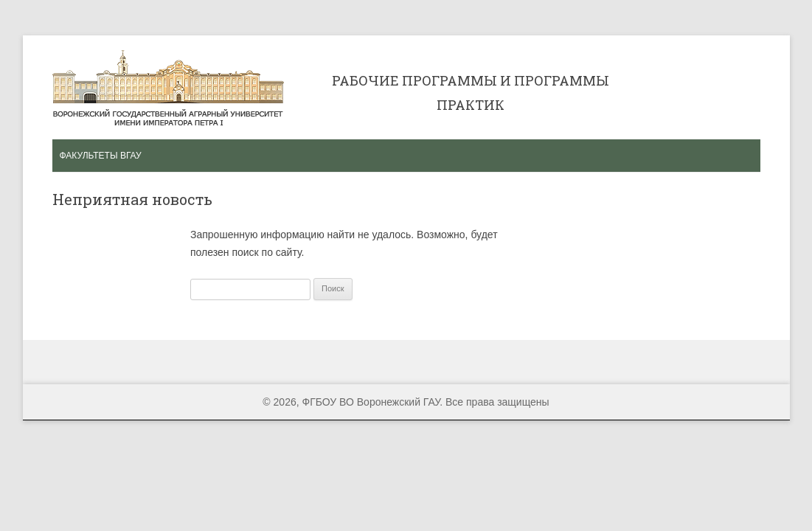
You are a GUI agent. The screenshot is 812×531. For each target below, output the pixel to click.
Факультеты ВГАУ (101, 156)
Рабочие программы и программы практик (168, 88)
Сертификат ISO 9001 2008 (685, 84)
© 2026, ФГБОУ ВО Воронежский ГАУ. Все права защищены (406, 402)
